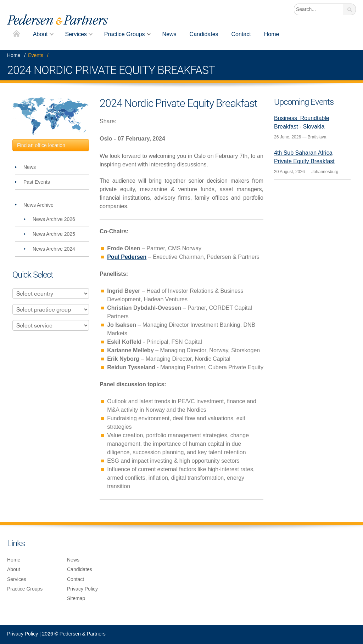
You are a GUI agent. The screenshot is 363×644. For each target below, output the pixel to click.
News (169, 34)
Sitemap (76, 598)
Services (76, 34)
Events (36, 55)
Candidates (204, 34)
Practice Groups (125, 34)
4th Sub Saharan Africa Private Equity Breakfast (304, 157)
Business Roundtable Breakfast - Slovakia (302, 122)
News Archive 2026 (54, 219)
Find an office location (41, 145)
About (40, 34)
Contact (241, 34)
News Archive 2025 (54, 234)
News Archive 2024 (54, 249)
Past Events (37, 182)
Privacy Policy (82, 589)
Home (16, 34)
